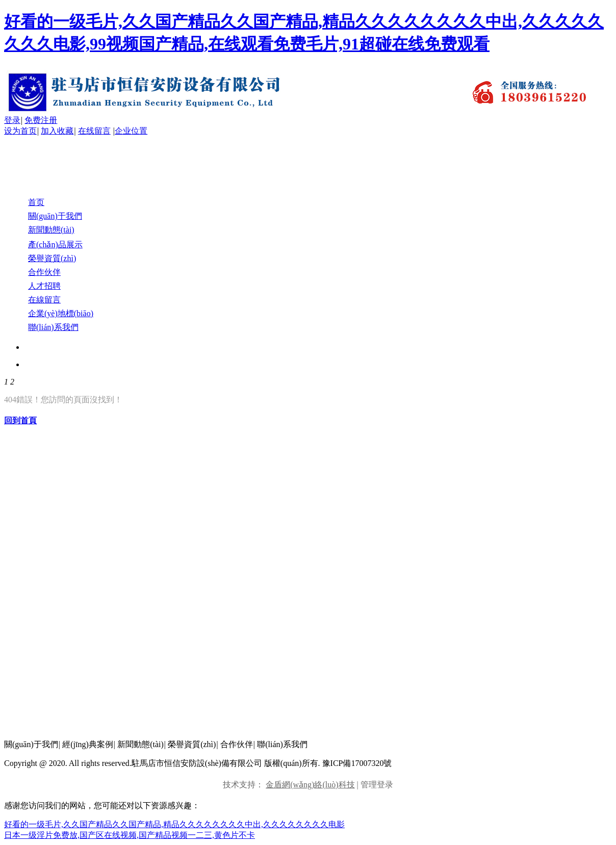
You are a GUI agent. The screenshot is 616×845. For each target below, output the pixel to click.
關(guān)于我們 (31, 744)
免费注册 (41, 120)
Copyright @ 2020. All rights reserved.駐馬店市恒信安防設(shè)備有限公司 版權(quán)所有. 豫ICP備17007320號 (198, 763)
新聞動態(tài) (140, 744)
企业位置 (131, 131)
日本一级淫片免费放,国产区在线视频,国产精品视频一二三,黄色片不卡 (130, 835)
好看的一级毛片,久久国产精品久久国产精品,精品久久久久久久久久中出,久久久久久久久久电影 (174, 824)
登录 (12, 120)
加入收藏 (57, 131)
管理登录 (377, 785)
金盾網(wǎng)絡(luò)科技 (310, 785)
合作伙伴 (237, 744)
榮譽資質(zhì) (192, 744)
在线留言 (94, 131)
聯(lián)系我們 (282, 744)
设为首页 (20, 131)
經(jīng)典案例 (88, 744)
